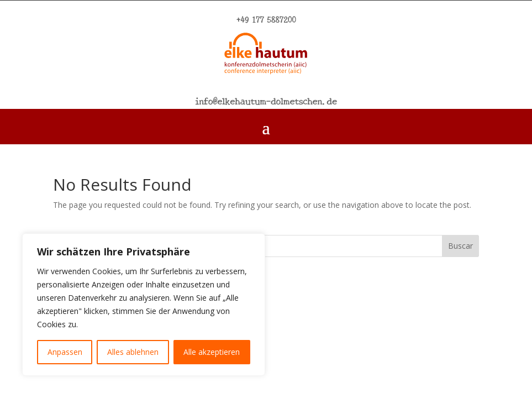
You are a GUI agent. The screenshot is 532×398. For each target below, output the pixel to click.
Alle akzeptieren (212, 352)
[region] (144, 305)
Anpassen (65, 352)
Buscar (460, 246)
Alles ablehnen (133, 352)
